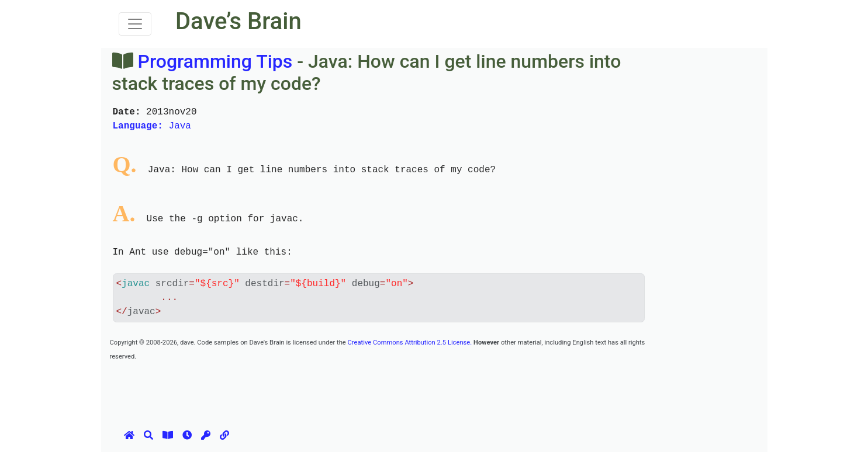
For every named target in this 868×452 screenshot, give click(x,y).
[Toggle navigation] (135, 24)
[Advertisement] (323, 389)
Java (152, 126)
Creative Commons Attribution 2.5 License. (410, 343)
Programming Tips (215, 61)
